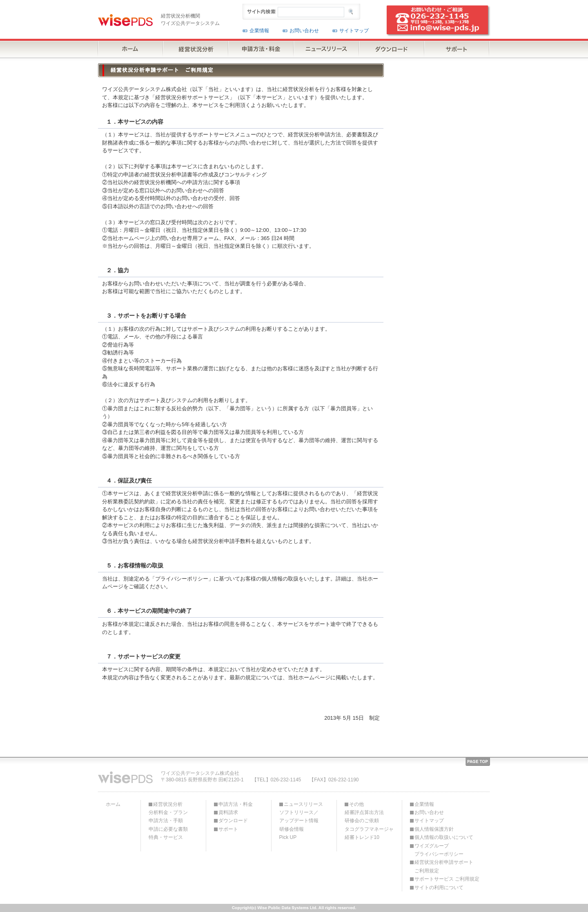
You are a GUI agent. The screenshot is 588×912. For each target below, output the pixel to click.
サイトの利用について (439, 888)
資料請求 (228, 812)
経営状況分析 (168, 804)
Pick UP (288, 837)
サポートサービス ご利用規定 (447, 879)
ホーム (113, 804)
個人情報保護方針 (434, 829)
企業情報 (259, 31)
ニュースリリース (303, 804)
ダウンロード (233, 821)
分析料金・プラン (168, 812)
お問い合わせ (304, 31)
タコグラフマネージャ (369, 829)
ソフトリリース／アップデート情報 (299, 816)
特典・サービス (166, 837)
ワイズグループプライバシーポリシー (439, 850)
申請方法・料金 (236, 804)
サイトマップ (354, 31)
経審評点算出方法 (364, 812)
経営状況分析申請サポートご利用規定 (444, 866)
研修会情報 (292, 829)
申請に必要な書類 (168, 829)
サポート (228, 829)
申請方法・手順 (166, 821)
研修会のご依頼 (362, 821)
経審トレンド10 (362, 837)
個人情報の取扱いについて (444, 837)
